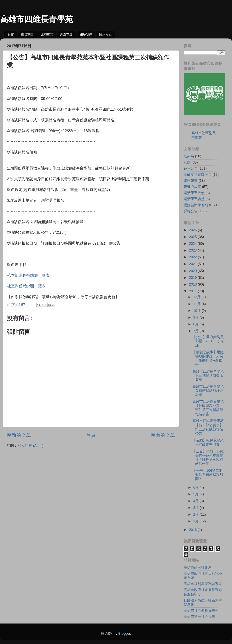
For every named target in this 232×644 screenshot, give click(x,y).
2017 (193, 291)
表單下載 (66, 35)
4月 (196, 501)
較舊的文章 (163, 435)
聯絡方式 (105, 35)
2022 (193, 257)
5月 (196, 494)
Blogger (124, 634)
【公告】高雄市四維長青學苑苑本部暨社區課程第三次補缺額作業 (208, 458)
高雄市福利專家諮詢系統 (203, 584)
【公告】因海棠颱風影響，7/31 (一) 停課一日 (208, 341)
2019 (193, 278)
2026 (193, 230)
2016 (193, 530)
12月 (197, 297)
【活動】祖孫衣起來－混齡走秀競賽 (208, 442)
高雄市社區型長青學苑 (201, 611)
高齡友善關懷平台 (198, 175)
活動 (187, 162)
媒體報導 (191, 181)
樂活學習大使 (194, 193)
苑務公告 (191, 168)
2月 (196, 514)
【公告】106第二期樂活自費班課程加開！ (208, 475)
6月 (196, 487)
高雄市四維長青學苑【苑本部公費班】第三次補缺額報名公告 (208, 427)
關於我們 (86, 35)
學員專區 (27, 35)
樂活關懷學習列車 (198, 205)
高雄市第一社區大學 (199, 617)
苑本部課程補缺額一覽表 (28, 275)
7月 (196, 331)
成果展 (189, 156)
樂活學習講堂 (194, 199)
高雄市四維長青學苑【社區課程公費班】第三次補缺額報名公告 (208, 408)
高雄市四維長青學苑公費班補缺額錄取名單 (208, 391)
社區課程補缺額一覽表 (26, 286)
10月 (197, 311)
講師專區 (47, 35)
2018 (193, 284)
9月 (196, 317)
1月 (196, 521)
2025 (193, 237)
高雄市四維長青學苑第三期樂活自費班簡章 (208, 376)
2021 (193, 264)
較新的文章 (19, 435)
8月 (196, 324)
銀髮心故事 (192, 187)
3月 (196, 508)
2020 (193, 271)
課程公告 (191, 211)
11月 (197, 304)
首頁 (11, 35)
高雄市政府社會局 (198, 567)
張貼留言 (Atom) (31, 446)
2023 (193, 250)
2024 (193, 244)
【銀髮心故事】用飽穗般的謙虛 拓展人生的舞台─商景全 (208, 358)
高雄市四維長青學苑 (37, 19)
